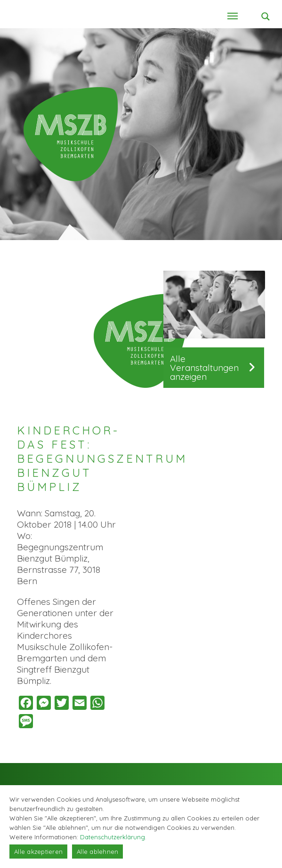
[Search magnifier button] (266, 16)
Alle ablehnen (97, 852)
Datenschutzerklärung (113, 837)
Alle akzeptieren (38, 852)
